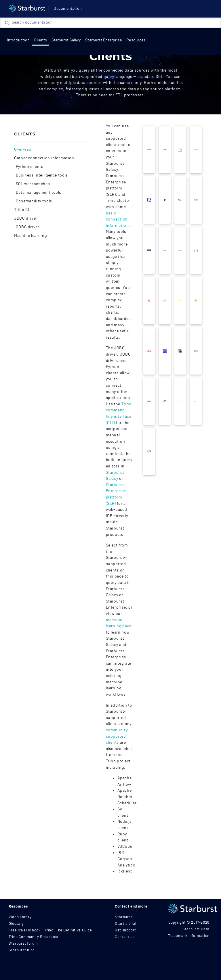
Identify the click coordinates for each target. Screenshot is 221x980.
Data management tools (38, 193)
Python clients (29, 167)
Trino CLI (23, 210)
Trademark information (189, 936)
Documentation (67, 9)
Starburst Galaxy (66, 40)
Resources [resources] (136, 40)
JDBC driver (26, 218)
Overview (23, 149)
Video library (20, 917)
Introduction (18, 40)
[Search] (110, 23)
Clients (41, 40)
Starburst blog (22, 950)
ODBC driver (27, 227)
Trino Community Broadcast (34, 937)
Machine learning (30, 236)
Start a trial (125, 924)
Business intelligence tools (41, 175)
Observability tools (33, 201)
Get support (125, 930)
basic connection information (117, 219)
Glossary (16, 924)
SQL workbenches (32, 184)
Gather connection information (44, 158)
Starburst (124, 917)
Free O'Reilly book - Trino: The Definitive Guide (50, 930)
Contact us (125, 937)
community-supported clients (118, 736)
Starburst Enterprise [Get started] (103, 40)
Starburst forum (23, 944)
